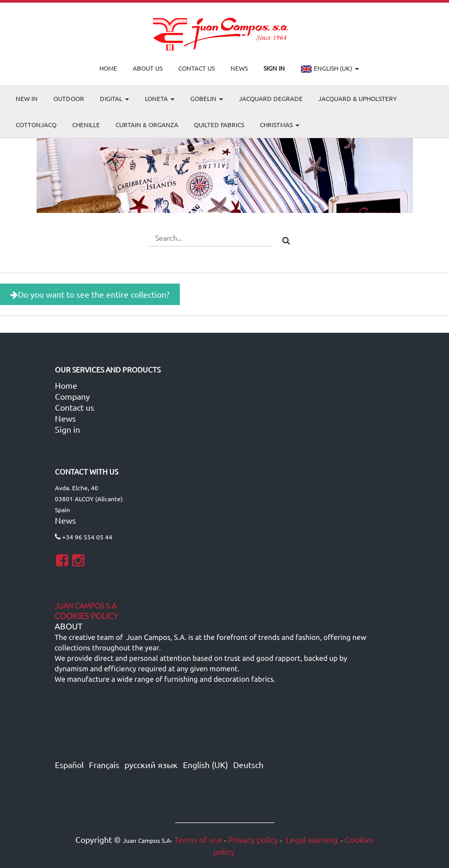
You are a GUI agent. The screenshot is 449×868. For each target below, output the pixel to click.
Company (72, 396)
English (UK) (330, 69)
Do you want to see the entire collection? (90, 294)
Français (104, 764)
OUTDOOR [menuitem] (69, 98)
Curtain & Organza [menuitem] (147, 125)
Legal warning (311, 839)
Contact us (74, 407)
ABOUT (69, 627)
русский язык (151, 764)
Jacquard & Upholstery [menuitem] (358, 98)
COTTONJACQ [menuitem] (36, 125)
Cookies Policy (87, 616)
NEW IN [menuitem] (27, 98)
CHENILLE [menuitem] (86, 125)
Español (69, 764)
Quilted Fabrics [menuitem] (219, 125)
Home (66, 385)
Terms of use (198, 839)
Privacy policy (253, 839)
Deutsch (248, 764)
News (65, 418)
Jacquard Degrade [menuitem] (271, 98)
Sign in (67, 429)
